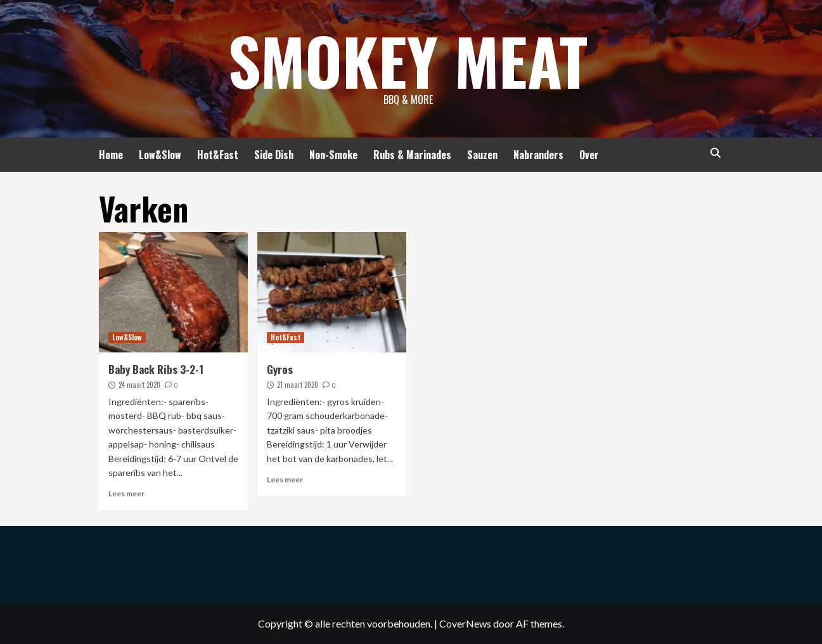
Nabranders (538, 155)
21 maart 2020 (298, 385)
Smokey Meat (408, 60)
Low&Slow (160, 155)
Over (589, 155)
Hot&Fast (218, 155)
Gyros (280, 369)
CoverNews (465, 623)
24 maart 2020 (139, 385)
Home (111, 155)
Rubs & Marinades (412, 155)
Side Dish (274, 155)
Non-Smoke (333, 155)
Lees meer (126, 493)
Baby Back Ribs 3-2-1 (156, 369)
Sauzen (482, 155)
